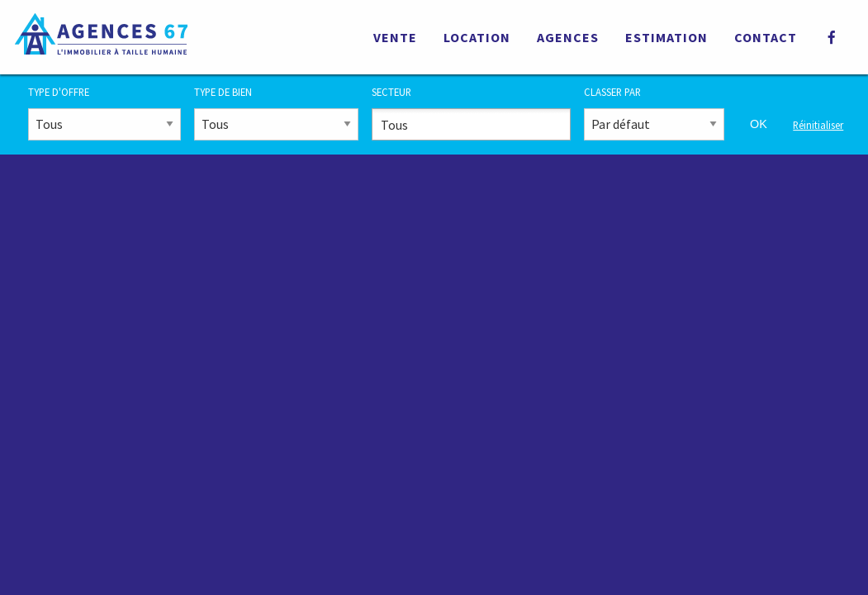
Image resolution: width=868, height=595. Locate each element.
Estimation (666, 37)
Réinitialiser (818, 125)
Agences (568, 37)
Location (477, 37)
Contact (766, 37)
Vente (395, 37)
